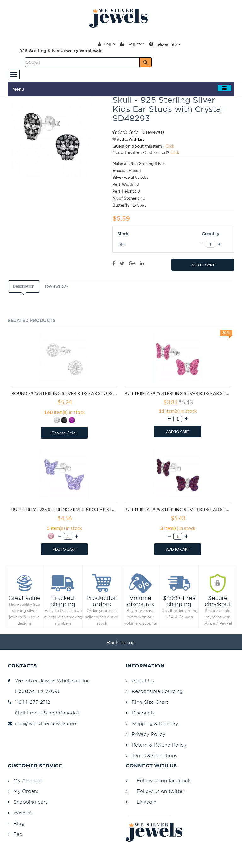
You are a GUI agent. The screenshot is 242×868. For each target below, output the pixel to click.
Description (24, 286)
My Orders (26, 791)
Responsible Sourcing (157, 691)
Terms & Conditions (154, 756)
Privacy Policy (149, 734)
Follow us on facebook (164, 781)
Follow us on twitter (161, 791)
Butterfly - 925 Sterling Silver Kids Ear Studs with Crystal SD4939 (178, 509)
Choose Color (64, 433)
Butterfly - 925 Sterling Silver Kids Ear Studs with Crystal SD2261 (178, 393)
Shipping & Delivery (155, 723)
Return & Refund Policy (159, 745)
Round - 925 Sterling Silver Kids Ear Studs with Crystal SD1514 (64, 393)
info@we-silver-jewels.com (43, 723)
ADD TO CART (203, 265)
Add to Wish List (128, 139)
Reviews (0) (56, 286)
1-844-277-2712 (29, 702)
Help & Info (165, 44)
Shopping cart (30, 802)
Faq (18, 834)
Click (170, 146)
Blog (19, 823)
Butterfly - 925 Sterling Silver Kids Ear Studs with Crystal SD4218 (64, 509)
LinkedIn (147, 802)
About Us (143, 681)
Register (132, 44)
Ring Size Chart (150, 702)
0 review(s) (153, 132)
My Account (28, 781)
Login (107, 44)
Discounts (143, 713)
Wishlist (23, 813)
